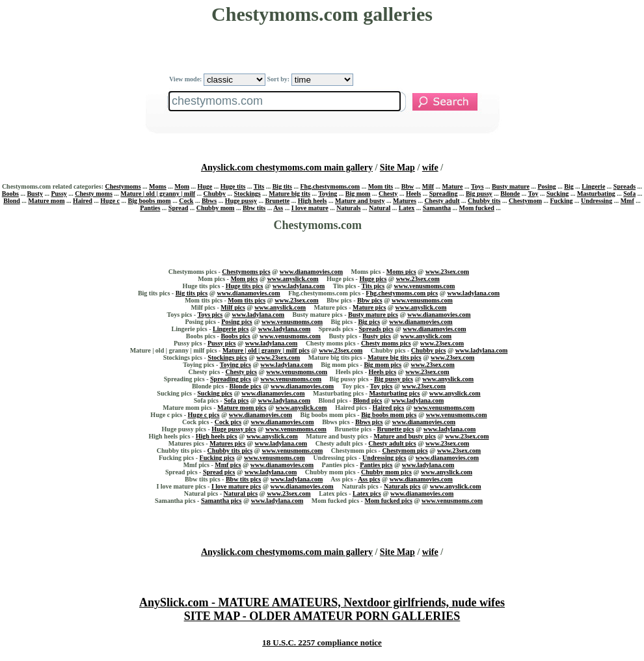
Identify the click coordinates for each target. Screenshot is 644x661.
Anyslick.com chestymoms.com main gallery (287, 168)
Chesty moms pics (386, 343)
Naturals (348, 208)
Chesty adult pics (392, 443)
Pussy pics (222, 343)
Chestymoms (123, 186)
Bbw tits (254, 208)
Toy (533, 194)
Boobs (10, 194)
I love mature (310, 208)
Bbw (408, 186)
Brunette (277, 201)
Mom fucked (477, 208)
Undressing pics (384, 458)
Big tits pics (192, 293)
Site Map (397, 168)
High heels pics (217, 436)
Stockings (248, 194)
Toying (328, 194)
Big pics (369, 322)
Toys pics (210, 315)
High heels (313, 201)
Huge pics (373, 279)
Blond (12, 201)
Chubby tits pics (230, 451)
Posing (546, 186)
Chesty (388, 194)
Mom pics (244, 279)
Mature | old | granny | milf (158, 194)
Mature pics (369, 307)
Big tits (282, 186)
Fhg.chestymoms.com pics (402, 293)
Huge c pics (204, 415)
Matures (405, 201)
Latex (407, 208)
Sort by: (310, 79)
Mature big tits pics (395, 357)
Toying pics (235, 365)
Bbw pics (370, 300)
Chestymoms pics (246, 272)
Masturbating (596, 194)
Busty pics (377, 336)
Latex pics (367, 493)
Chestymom (525, 201)
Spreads (624, 186)
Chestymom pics (405, 451)
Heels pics (383, 372)
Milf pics (233, 307)
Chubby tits (484, 201)
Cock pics (228, 422)
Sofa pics (236, 400)
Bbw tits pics (243, 479)
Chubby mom (216, 208)
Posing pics (237, 322)
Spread (178, 208)
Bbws (209, 201)
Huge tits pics (245, 286)
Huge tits (233, 186)
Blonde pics (245, 386)
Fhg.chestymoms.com (330, 186)
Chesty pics (241, 372)
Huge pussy (241, 201)
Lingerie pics (231, 329)
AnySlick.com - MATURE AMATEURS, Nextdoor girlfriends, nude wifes (322, 602)
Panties (150, 208)
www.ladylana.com (299, 286)
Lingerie (593, 186)
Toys (477, 186)
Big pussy (479, 194)
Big (569, 186)
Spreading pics (231, 379)
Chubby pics (429, 350)
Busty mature (511, 186)
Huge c (110, 201)
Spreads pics (376, 329)
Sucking (557, 194)
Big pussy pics (394, 379)
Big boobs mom (150, 201)
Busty (34, 194)
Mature (453, 186)
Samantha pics (221, 501)
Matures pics (227, 443)
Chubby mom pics (386, 472)
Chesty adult (442, 201)
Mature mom (46, 201)
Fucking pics (217, 458)
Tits (259, 186)
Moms (158, 186)
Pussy (59, 194)
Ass (278, 208)
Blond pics (368, 400)
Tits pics (373, 286)
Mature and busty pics (405, 436)
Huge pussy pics (234, 429)
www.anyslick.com (293, 279)
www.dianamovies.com (311, 272)
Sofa (629, 194)
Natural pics (241, 493)
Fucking (561, 201)
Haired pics (388, 408)
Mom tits (381, 186)
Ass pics (369, 479)
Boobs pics (235, 336)
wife (430, 168)
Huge (205, 186)
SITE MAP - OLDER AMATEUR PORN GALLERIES (322, 616)
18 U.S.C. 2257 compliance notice (322, 642)
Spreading (444, 194)
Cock (186, 201)
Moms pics (401, 272)
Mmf (627, 201)
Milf (428, 186)
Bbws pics (369, 422)
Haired (83, 201)
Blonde (510, 194)
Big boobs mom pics (389, 415)
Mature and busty (360, 201)
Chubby (215, 194)
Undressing (597, 201)
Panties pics (376, 465)
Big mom (358, 194)
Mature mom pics (242, 408)
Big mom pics (382, 365)
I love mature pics (236, 486)
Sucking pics (215, 393)
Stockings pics (227, 357)
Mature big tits (289, 194)
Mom (182, 186)
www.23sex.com (447, 272)
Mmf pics (228, 465)
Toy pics (382, 386)
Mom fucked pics (388, 501)
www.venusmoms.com (425, 286)
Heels (413, 194)
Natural (380, 208)
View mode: (217, 79)
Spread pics (219, 472)
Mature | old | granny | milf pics (266, 350)
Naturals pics (402, 486)
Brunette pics (396, 429)
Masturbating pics (394, 393)
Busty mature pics (373, 315)
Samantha (437, 208)
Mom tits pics (247, 300)
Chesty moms (94, 194)
